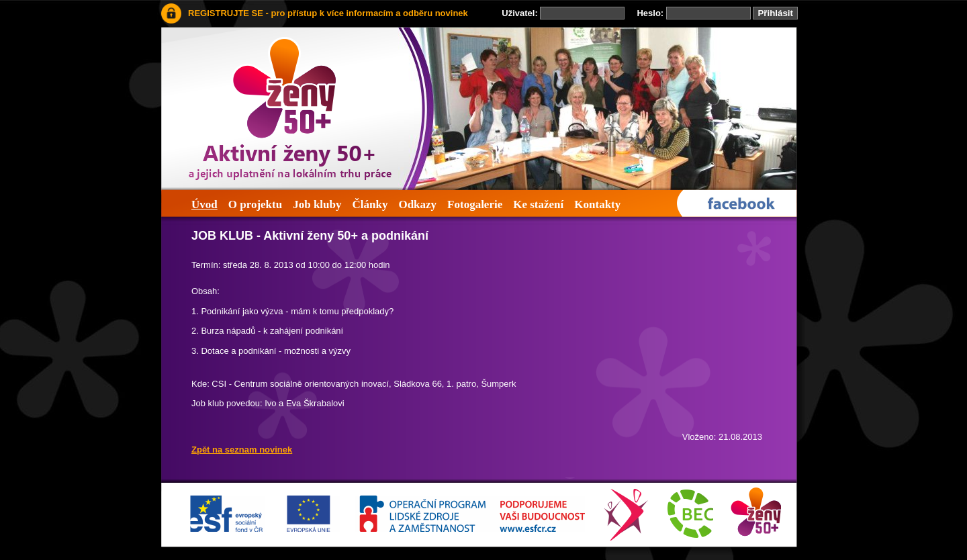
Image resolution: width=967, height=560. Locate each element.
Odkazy (417, 204)
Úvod (204, 204)
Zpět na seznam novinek (242, 450)
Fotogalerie (475, 204)
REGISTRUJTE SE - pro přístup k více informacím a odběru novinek (328, 13)
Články (370, 204)
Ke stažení (538, 204)
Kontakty (597, 204)
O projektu (255, 204)
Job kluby (317, 204)
